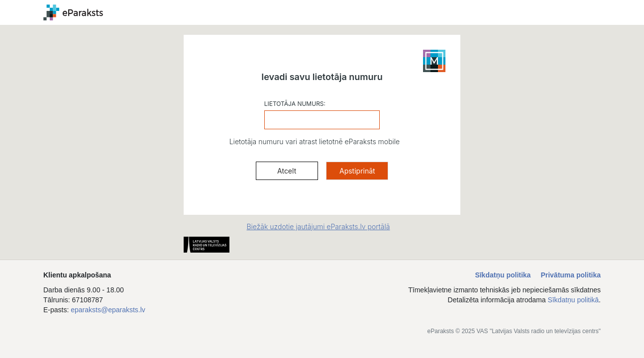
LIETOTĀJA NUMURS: (295, 104)
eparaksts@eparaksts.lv (108, 310)
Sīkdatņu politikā (573, 300)
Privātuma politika (571, 275)
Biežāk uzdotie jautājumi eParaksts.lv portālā (318, 226)
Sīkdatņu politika (503, 275)
